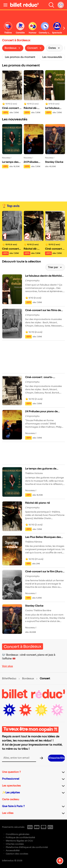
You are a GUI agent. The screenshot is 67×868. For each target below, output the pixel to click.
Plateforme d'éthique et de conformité (27, 847)
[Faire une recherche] (51, 5)
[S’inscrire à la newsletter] (56, 758)
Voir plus (7, 666)
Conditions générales (18, 834)
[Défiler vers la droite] (64, 28)
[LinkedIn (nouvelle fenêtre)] (57, 710)
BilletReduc (9, 679)
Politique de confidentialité (20, 837)
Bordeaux (28, 679)
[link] (8, 28)
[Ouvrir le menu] (5, 5)
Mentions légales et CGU (19, 841)
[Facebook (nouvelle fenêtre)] (9, 710)
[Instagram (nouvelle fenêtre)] (41, 710)
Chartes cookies (15, 844)
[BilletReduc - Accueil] (24, 5)
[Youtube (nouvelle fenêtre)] (25, 710)
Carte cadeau (11, 799)
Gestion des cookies (17, 854)
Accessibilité (13, 850)
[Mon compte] (61, 5)
